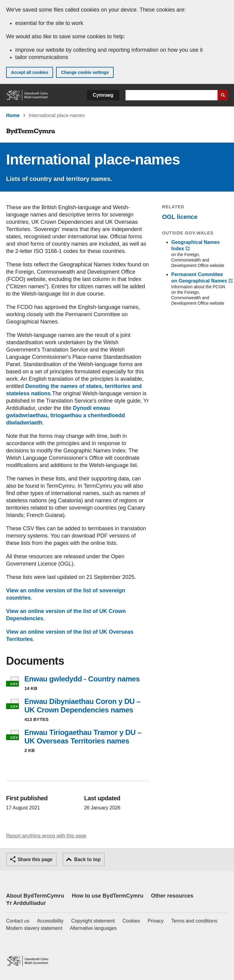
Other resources (172, 896)
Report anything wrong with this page (46, 836)
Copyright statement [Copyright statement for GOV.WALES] (93, 921)
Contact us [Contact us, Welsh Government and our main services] (18, 921)
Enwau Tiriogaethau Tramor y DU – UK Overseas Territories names (83, 737)
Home (13, 115)
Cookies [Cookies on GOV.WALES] (131, 921)
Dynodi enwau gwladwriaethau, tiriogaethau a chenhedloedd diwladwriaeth (66, 415)
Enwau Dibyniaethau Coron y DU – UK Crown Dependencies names (82, 706)
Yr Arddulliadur (26, 903)
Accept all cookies (30, 72)
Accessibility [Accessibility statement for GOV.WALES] (50, 921)
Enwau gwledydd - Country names (82, 679)
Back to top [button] (87, 859)
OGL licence (180, 217)
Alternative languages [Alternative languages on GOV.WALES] (93, 928)
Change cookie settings (85, 72)
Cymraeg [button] (103, 95)
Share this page (35, 859)
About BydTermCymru (35, 896)
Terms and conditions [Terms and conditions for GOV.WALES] (194, 921)
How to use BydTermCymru (108, 896)
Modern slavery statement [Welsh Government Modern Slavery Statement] (34, 928)
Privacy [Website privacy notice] (156, 921)
